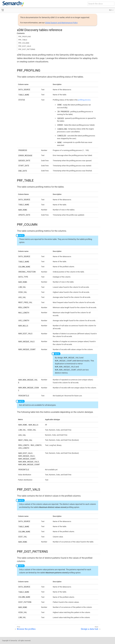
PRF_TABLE (23, 40)
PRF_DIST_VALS (25, 46)
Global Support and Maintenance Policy (61, 23)
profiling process (84, 100)
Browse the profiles (26, 629)
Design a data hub (90, 629)
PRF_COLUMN (24, 43)
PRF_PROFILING (25, 37)
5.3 (110, 10)
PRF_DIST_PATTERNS (27, 49)
